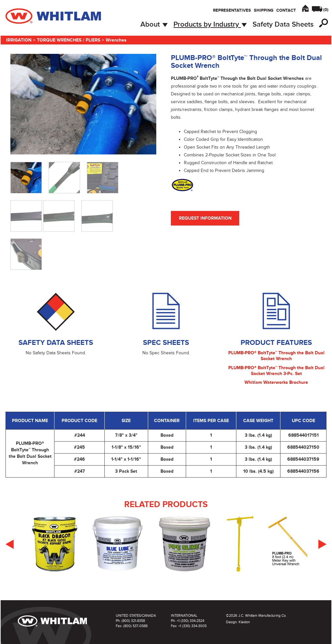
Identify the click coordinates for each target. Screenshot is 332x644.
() (326, 10)
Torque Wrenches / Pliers (69, 40)
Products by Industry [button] (210, 24)
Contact (286, 10)
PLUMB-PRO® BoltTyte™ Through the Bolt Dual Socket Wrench (276, 356)
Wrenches (116, 40)
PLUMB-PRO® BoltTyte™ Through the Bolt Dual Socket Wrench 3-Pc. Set (276, 371)
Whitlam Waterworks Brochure (276, 382)
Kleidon (244, 622)
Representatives (232, 10)
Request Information (205, 218)
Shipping (264, 10)
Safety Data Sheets (283, 24)
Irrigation (19, 40)
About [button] (154, 24)
